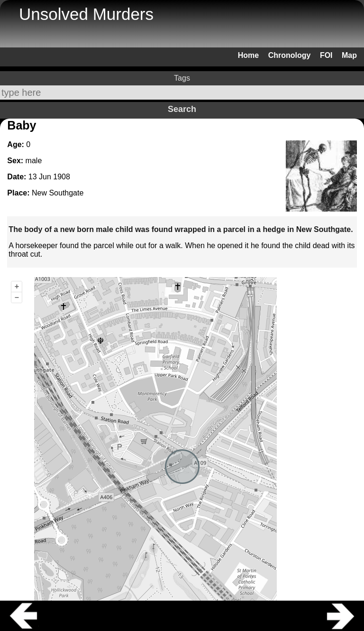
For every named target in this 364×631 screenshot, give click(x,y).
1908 (62, 177)
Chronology (290, 55)
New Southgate (58, 193)
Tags (182, 78)
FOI (326, 55)
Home (248, 55)
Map (349, 55)
